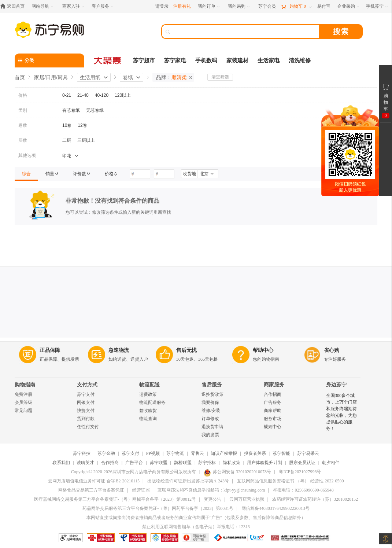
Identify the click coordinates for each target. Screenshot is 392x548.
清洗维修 (300, 60)
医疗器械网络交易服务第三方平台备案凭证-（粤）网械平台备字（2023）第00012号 (115, 499)
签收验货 (148, 411)
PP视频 (153, 453)
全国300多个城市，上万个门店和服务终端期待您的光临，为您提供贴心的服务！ (341, 412)
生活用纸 (90, 77)
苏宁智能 (281, 453)
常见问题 (23, 411)
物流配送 (149, 385)
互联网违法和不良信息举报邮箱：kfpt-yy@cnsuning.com (211, 490)
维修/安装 (211, 411)
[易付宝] (324, 6)
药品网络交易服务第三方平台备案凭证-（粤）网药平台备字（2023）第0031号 (158, 508)
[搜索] (245, 32)
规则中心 (273, 427)
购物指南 (25, 385)
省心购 (332, 350)
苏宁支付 (86, 394)
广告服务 (273, 402)
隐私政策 (232, 463)
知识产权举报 (224, 453)
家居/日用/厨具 (51, 77)
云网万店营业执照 (247, 499)
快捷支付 (86, 411)
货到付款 (86, 419)
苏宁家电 (175, 60)
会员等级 (23, 402)
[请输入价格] (140, 174)
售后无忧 (186, 350)
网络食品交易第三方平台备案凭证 (91, 490)
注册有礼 (182, 6)
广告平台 (134, 463)
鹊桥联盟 (183, 463)
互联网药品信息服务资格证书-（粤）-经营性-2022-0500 (291, 481)
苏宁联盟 (159, 463)
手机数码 (206, 60)
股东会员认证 (302, 463)
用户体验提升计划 (265, 463)
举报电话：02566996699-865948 (303, 490)
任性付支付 (88, 427)
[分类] (49, 60)
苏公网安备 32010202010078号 (237, 472)
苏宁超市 (144, 60)
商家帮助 (273, 411)
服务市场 (273, 419)
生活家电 (269, 60)
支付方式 (87, 385)
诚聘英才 (85, 463)
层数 (23, 140)
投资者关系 (255, 453)
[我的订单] (209, 6)
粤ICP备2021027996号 (300, 472)
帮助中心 (263, 350)
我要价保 (210, 402)
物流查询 (148, 419)
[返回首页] (14, 6)
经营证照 (141, 490)
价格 (23, 95)
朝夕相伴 (331, 463)
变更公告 (212, 499)
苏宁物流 (175, 453)
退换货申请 (212, 427)
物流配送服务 (152, 402)
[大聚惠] (108, 60)
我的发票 (210, 435)
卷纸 (128, 77)
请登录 (162, 6)
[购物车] (296, 6)
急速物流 (119, 350)
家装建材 (237, 60)
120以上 (123, 95)
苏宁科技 (82, 453)
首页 (20, 77)
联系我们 (61, 463)
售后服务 (212, 385)
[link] (26, 174)
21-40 (83, 95)
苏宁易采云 (308, 453)
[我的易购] (239, 6)
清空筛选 (220, 77)
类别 (23, 110)
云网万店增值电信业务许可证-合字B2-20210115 (94, 481)
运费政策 (148, 394)
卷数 (23, 125)
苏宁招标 (207, 463)
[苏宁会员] (267, 6)
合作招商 (273, 394)
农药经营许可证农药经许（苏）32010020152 (315, 499)
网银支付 (86, 402)
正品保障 (50, 350)
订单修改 (210, 419)
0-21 (67, 95)
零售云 (197, 453)
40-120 (102, 95)
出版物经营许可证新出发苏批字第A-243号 (188, 481)
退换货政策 (212, 394)
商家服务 (274, 385)
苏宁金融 (106, 453)
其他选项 (27, 155)
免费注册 (23, 394)
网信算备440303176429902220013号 (275, 508)
